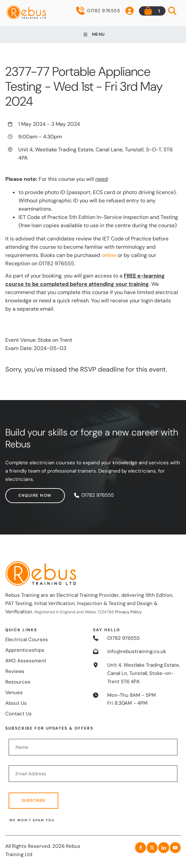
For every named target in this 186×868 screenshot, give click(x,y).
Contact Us (19, 714)
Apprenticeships (25, 650)
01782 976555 (98, 11)
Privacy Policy (128, 612)
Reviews (15, 671)
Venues (14, 692)
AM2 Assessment (26, 661)
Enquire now (22, 492)
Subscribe (34, 800)
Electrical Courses (27, 639)
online (109, 255)
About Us (16, 703)
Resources (18, 682)
